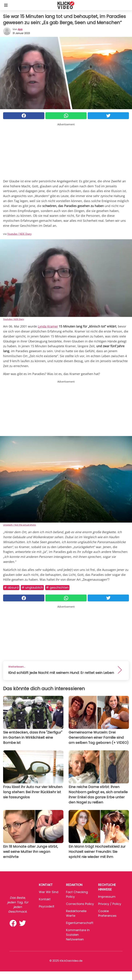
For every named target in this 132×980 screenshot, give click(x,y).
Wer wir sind (49, 892)
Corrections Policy (80, 904)
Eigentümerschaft (80, 923)
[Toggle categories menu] (6, 5)
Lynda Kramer (48, 326)
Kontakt (45, 899)
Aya (20, 29)
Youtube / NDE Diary (19, 234)
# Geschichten (57, 587)
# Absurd (11, 587)
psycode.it (47, 906)
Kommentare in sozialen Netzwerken (78, 935)
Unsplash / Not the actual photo (20, 525)
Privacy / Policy (110, 904)
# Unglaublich (32, 587)
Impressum (107, 897)
